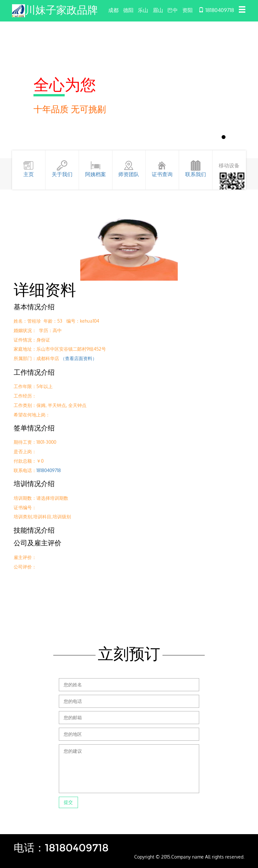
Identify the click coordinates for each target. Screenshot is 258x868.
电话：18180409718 (61, 848)
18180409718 (49, 470)
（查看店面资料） (79, 358)
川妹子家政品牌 (61, 10)
